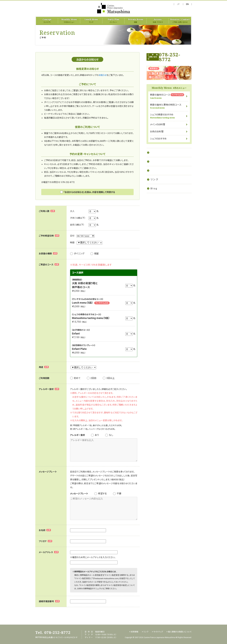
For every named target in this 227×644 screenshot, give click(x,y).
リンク (154, 179)
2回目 (93, 378)
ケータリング (159, 162)
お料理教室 (158, 153)
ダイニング (79, 254)
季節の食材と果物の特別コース (169, 106)
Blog (154, 188)
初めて (77, 378)
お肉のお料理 (157, 132)
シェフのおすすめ (158, 139)
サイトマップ (158, 631)
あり (97, 435)
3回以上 (111, 378)
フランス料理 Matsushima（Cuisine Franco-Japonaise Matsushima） (114, 8)
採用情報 (156, 170)
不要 (119, 494)
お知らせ (103, 75)
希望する (102, 494)
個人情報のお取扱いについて (180, 631)
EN (187, 4)
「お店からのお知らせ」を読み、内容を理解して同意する (89, 192)
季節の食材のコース (169, 96)
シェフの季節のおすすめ (169, 116)
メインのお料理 (158, 124)
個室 (96, 254)
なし (111, 435)
